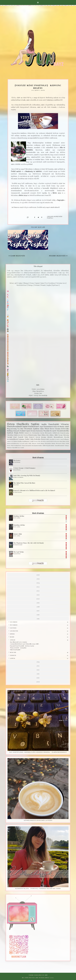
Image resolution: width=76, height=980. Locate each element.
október (13, 628)
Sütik (56, 435)
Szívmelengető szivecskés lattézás (38, 821)
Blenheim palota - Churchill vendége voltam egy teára (38, 889)
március (13, 652)
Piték (12, 445)
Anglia (44, 424)
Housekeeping (65, 433)
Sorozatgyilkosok (12, 439)
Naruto (53, 443)
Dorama (58, 429)
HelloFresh (56, 433)
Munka (62, 427)
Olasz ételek (65, 443)
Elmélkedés (23, 424)
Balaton (15, 441)
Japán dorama (31, 431)
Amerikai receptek (54, 439)
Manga (43, 443)
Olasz (39, 435)
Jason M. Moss (17, 554)
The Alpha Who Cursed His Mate (24, 483)
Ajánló (67, 427)
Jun (46, 975)
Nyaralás (46, 431)
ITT (38, 179)
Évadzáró (23, 431)
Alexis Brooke (17, 462)
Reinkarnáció (18, 445)
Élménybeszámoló (15, 426)
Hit (42, 441)
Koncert (32, 437)
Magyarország (12, 429)
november (14, 625)
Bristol (27, 433)
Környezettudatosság (13, 443)
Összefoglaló (54, 424)
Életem (11, 424)
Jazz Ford (16, 485)
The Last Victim (18, 552)
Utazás (16, 433)
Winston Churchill (12, 448)
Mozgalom (48, 443)
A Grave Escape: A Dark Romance (24, 468)
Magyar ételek (36, 443)
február (13, 655)
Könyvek (56, 427)
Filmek (47, 429)
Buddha (20, 441)
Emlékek (10, 433)
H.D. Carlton (17, 518)
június (12, 634)
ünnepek (16, 431)
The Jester (17, 461)
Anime (42, 429)
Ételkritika (37, 439)
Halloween (17, 435)
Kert (22, 435)
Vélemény (65, 424)
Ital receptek (46, 441)
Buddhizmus (26, 441)
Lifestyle (50, 437)
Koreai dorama (41, 437)
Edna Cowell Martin (19, 477)
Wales (26, 437)
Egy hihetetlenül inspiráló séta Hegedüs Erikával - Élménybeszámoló (38, 752)
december (14, 622)
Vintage (67, 445)
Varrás (42, 433)
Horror (52, 429)
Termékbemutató (59, 445)
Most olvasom (38, 458)
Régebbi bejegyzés (57, 256)
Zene (19, 448)
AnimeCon (10, 441)
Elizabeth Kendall (18, 545)
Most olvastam (38, 513)
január (13, 658)
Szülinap (10, 431)
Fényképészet (33, 426)
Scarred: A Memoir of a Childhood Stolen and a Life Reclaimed (34, 490)
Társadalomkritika (63, 431)
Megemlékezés (58, 437)
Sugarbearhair (50, 445)
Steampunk (35, 445)
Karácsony (39, 431)
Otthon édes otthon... (48, 435)
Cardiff (32, 441)
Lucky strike (28, 443)
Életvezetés (48, 433)
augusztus (14, 631)
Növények (59, 443)
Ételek (21, 433)
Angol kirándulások (46, 427)
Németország (33, 435)
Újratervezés (45, 439)
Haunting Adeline (19, 525)
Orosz (9, 445)
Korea (26, 435)
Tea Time (20, 429)
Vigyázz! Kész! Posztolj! (15, 437)
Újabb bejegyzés (18, 256)
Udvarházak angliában (32, 429)
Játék (52, 441)
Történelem (36, 433)
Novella (67, 437)
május (12, 637)
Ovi (30, 433)
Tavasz (60, 435)
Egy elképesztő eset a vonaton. (19, 642)
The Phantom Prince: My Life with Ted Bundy (29, 543)
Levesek (22, 443)
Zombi (22, 448)
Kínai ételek (66, 441)
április (13, 640)
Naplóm (35, 424)
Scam (23, 445)
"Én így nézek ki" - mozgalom (18, 648)
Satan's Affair (18, 534)
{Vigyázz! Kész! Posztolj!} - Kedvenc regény (22, 646)
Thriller (27, 439)
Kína (61, 441)
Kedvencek (56, 441)
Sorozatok (28, 445)
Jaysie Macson (17, 470)
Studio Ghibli (42, 445)
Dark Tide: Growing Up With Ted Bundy (27, 475)
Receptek (53, 431)
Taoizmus (21, 439)
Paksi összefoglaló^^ (16, 650)
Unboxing (66, 435)
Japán (25, 426)
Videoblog (10, 435)
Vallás (32, 439)
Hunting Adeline (19, 516)
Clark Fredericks (18, 492)
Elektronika (65, 429)
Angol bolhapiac (65, 439)
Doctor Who (37, 441)
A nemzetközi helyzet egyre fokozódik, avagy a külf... (25, 644)
